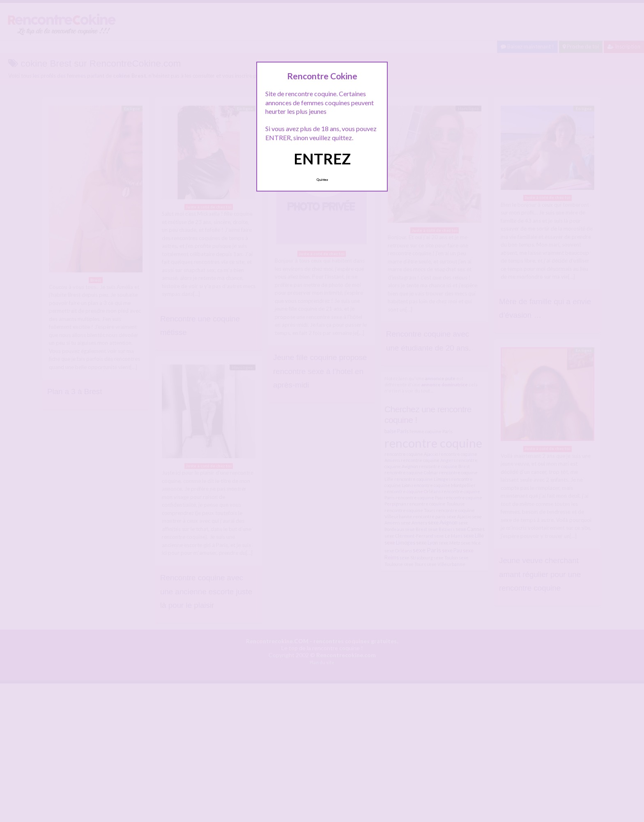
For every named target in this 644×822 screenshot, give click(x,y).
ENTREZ (322, 159)
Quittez (322, 180)
